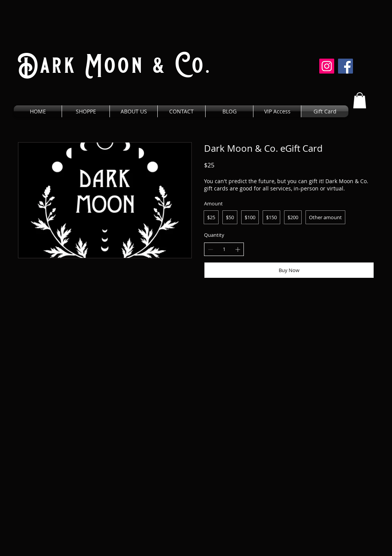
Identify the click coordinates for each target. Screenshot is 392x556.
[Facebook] (345, 66)
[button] (360, 100)
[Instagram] (327, 66)
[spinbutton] (224, 249)
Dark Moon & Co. (115, 65)
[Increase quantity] (238, 249)
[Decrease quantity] (211, 249)
